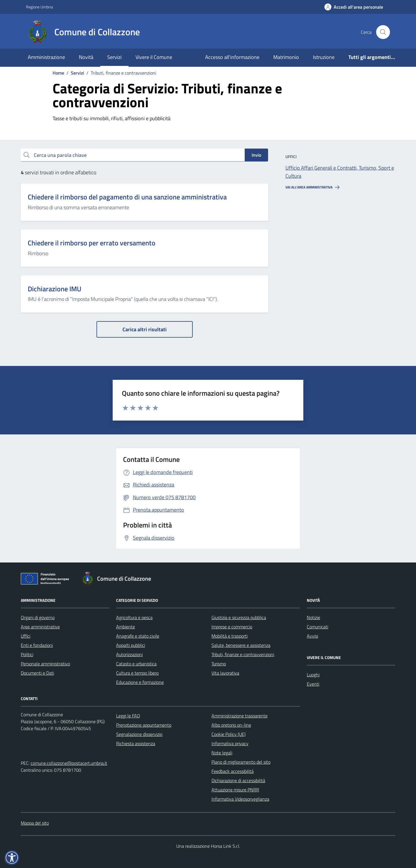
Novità (86, 57)
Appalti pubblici (131, 645)
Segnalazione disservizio (139, 734)
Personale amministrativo (45, 664)
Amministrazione (46, 57)
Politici (27, 654)
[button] (12, 858)
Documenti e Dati (37, 673)
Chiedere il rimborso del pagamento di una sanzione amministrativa (127, 197)
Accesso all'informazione (232, 57)
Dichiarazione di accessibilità (238, 780)
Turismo (219, 664)
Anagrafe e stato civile (138, 636)
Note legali (222, 753)
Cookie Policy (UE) (229, 734)
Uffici (26, 636)
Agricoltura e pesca (134, 617)
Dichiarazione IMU (55, 289)
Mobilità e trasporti (230, 636)
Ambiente (126, 627)
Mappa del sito (35, 823)
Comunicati (317, 627)
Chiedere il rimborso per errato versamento (92, 243)
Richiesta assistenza (136, 743)
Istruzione (324, 57)
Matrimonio (286, 57)
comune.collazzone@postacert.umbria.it (69, 763)
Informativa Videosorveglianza (240, 799)
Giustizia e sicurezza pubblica (239, 617)
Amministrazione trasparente (239, 716)
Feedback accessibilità (233, 771)
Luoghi (313, 675)
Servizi (114, 57)
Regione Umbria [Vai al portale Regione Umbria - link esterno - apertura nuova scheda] (39, 7)
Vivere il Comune (154, 57)
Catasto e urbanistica (136, 664)
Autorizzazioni (129, 654)
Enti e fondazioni (37, 645)
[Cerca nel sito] (383, 32)
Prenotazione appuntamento (144, 725)
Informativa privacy (230, 743)
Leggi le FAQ (128, 716)
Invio (256, 155)
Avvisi (312, 636)
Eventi (313, 684)
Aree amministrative (40, 627)
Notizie (313, 617)
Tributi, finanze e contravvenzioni (243, 654)
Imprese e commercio (232, 627)
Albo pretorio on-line (231, 725)
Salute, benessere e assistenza (241, 645)
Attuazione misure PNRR (235, 790)
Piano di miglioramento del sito (241, 762)
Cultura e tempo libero (137, 673)
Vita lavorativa (225, 673)
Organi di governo (38, 617)
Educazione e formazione (140, 682)
